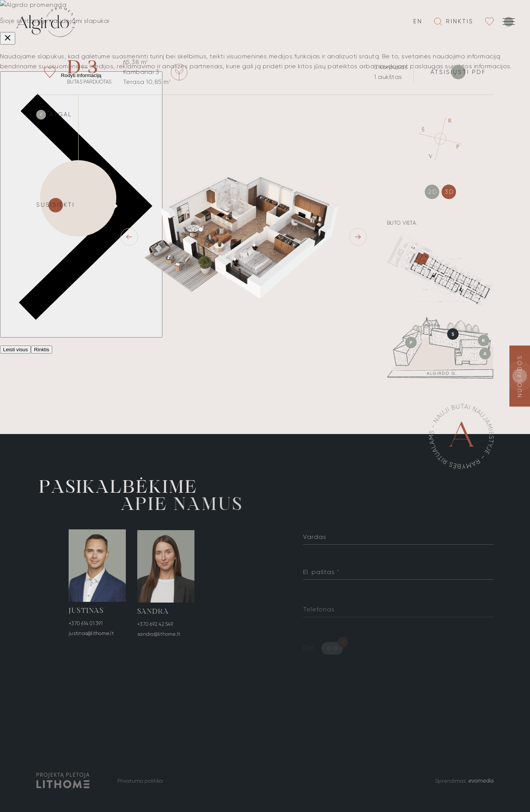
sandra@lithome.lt (159, 639)
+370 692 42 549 (155, 629)
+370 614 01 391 (86, 625)
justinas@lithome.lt (91, 635)
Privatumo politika (140, 781)
